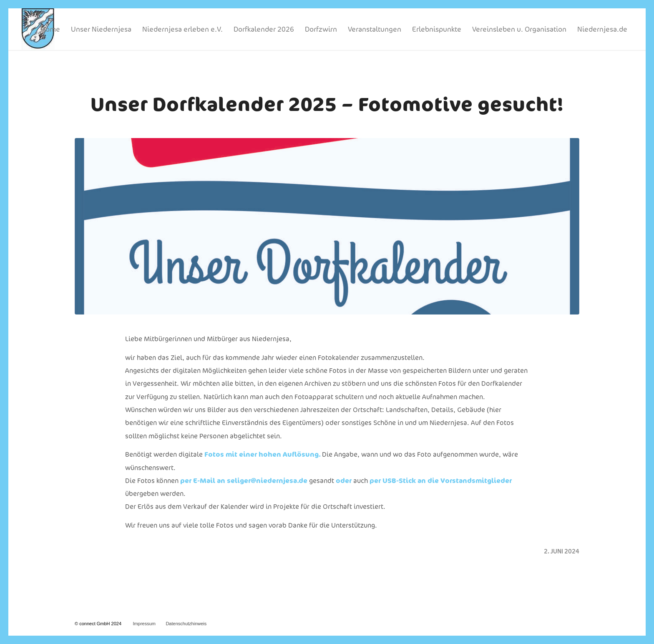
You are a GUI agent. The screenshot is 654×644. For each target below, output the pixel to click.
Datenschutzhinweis (186, 624)
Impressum (144, 624)
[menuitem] (50, 29)
